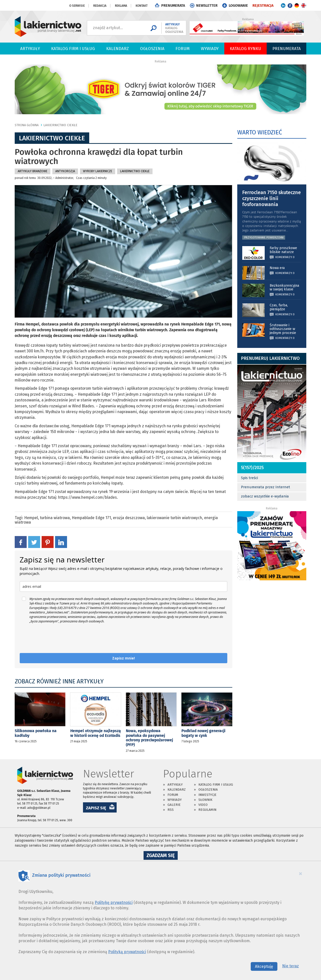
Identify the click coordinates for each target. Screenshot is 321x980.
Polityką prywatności (127, 952)
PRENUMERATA (173, 6)
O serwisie (77, 6)
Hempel (31, 518)
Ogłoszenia (152, 49)
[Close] (301, 873)
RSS (171, 810)
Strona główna (27, 125)
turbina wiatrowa (55, 518)
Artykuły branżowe (33, 171)
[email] (123, 586)
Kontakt (142, 6)
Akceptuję (264, 966)
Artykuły (30, 49)
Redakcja (100, 6)
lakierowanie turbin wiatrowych (174, 518)
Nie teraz (290, 966)
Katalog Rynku (245, 49)
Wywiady (210, 49)
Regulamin (207, 810)
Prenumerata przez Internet (266, 487)
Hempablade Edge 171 (91, 518)
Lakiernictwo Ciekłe (60, 125)
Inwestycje (207, 795)
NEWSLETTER (207, 6)
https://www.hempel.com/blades (87, 497)
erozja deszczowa (129, 518)
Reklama (121, 6)
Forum (183, 49)
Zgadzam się (162, 856)
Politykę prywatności (114, 902)
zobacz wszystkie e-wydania (265, 496)
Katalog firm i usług (73, 49)
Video (203, 805)
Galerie (174, 805)
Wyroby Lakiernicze (98, 171)
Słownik (205, 800)
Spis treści (249, 478)
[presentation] (58, 638)
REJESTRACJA (263, 6)
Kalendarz (118, 49)
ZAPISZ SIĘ (96, 808)
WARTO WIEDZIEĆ (260, 132)
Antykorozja (65, 171)
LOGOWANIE (238, 6)
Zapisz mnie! (123, 658)
